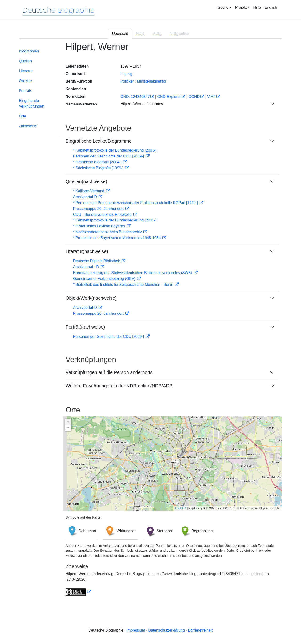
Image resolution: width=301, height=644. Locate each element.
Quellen (25, 61)
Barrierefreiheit (200, 630)
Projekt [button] (241, 7)
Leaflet (179, 508)
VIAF (211, 97)
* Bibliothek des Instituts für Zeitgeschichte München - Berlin (124, 284)
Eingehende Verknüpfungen (32, 103)
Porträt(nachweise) (85, 327)
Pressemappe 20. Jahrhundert (99, 209)
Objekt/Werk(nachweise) (91, 298)
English (271, 7)
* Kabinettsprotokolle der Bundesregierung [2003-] (115, 150)
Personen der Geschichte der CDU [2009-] (109, 156)
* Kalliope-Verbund (89, 191)
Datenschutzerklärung (166, 630)
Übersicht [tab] (120, 34)
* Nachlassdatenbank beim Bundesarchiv (108, 232)
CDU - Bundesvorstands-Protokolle (103, 215)
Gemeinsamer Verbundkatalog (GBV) (105, 279)
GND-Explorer (169, 97)
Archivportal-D (86, 197)
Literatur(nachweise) (87, 251)
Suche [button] (223, 7)
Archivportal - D (87, 267)
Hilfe (257, 7)
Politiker (127, 81)
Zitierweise (28, 126)
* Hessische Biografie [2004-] (98, 162)
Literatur (26, 71)
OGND (194, 97)
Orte (22, 116)
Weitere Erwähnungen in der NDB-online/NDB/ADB (119, 386)
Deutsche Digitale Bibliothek (97, 261)
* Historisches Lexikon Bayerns (100, 226)
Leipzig (126, 74)
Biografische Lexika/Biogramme (99, 141)
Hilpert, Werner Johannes (142, 104)
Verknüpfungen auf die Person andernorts (109, 372)
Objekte (25, 81)
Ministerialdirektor (152, 81)
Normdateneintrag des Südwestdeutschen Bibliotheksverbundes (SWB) (133, 273)
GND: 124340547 (135, 97)
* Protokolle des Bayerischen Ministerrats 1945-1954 (117, 238)
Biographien (29, 51)
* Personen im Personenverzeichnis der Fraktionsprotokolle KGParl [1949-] (136, 203)
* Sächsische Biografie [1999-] (99, 168)
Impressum (136, 630)
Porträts (25, 91)
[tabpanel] (150, 321)
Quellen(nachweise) (86, 181)
